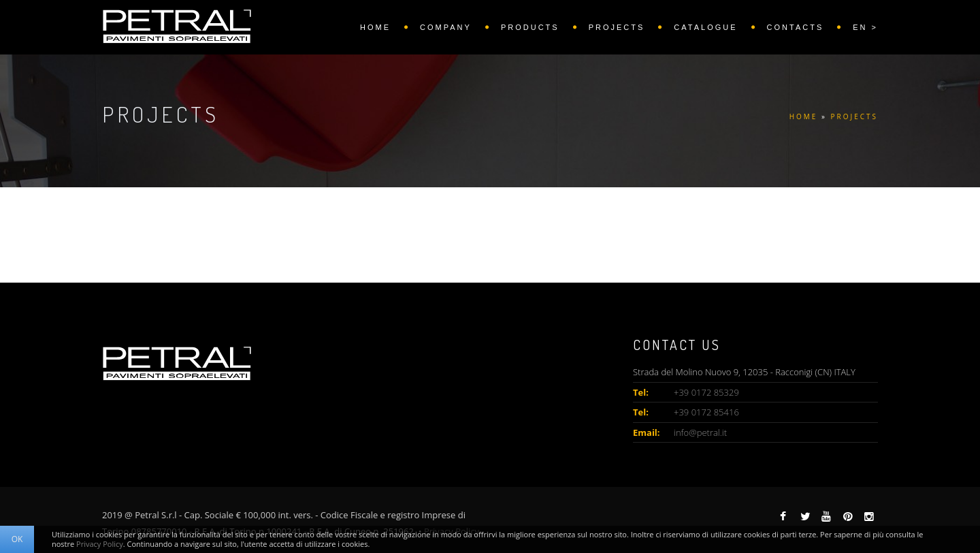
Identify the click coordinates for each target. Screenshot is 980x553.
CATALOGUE (705, 27)
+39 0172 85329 (706, 392)
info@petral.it (700, 432)
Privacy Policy (100, 544)
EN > (865, 27)
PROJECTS (617, 27)
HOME (375, 27)
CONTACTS (796, 27)
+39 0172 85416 (706, 412)
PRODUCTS (530, 27)
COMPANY (446, 27)
